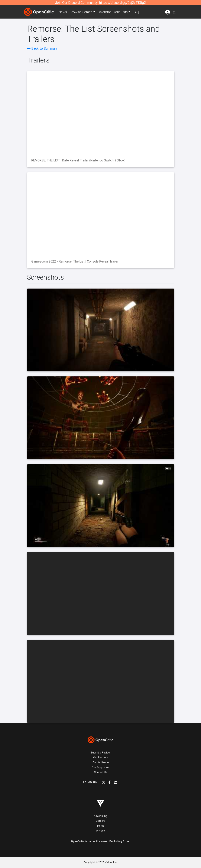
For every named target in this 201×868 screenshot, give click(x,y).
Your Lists (121, 12)
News (63, 12)
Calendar (104, 12)
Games (81, 12)
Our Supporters (101, 767)
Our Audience (101, 762)
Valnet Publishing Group (115, 841)
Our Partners (101, 757)
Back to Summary (42, 48)
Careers (101, 821)
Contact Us (101, 772)
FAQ (136, 12)
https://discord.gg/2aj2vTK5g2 (122, 3)
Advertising (100, 816)
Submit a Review (100, 753)
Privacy (101, 831)
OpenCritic (78, 841)
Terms (100, 826)
